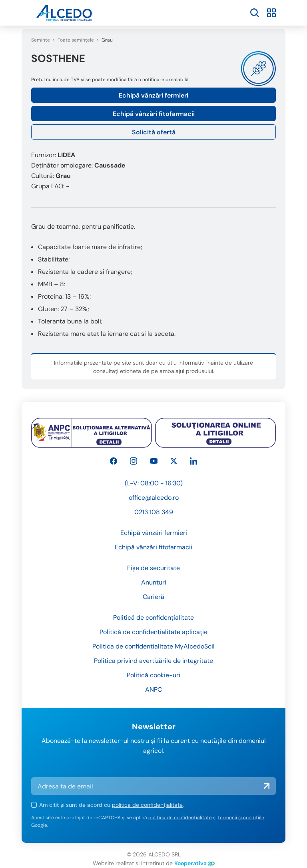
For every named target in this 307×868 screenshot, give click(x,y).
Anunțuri (154, 582)
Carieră (153, 597)
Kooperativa (194, 863)
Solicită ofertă (154, 132)
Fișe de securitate (153, 568)
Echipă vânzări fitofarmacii (154, 114)
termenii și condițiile (241, 818)
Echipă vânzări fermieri (153, 95)
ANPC (153, 689)
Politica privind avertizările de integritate (153, 661)
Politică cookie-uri (153, 675)
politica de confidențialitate (147, 805)
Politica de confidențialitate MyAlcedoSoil (153, 646)
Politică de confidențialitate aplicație (153, 632)
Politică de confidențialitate (153, 618)
